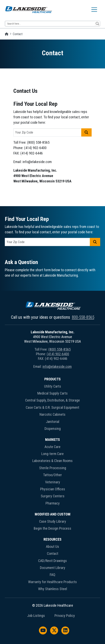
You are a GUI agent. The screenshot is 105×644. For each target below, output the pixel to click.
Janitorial (53, 422)
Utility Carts (53, 386)
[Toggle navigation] (94, 10)
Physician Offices (53, 489)
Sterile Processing (53, 468)
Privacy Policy (65, 616)
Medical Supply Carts (52, 393)
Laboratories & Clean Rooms (52, 461)
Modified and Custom (53, 514)
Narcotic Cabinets (52, 414)
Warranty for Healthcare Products (52, 582)
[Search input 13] (50, 24)
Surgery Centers (53, 496)
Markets (52, 440)
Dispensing (53, 429)
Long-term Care (52, 454)
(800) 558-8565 (59, 349)
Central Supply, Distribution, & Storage (52, 400)
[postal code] (48, 132)
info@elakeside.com (57, 367)
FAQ (52, 575)
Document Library (53, 568)
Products (52, 379)
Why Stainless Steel (53, 589)
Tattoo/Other (52, 475)
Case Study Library (53, 521)
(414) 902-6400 (58, 354)
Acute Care (52, 447)
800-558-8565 (83, 317)
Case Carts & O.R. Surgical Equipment (52, 407)
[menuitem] (52, 405)
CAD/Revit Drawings (52, 561)
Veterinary (53, 482)
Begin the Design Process (52, 528)
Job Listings (36, 616)
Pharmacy (53, 503)
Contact (53, 553)
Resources (52, 539)
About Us (52, 547)
